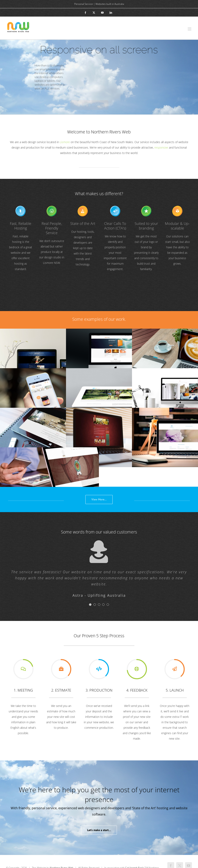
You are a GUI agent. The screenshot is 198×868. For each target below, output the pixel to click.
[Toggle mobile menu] (190, 29)
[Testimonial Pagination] (90, 605)
